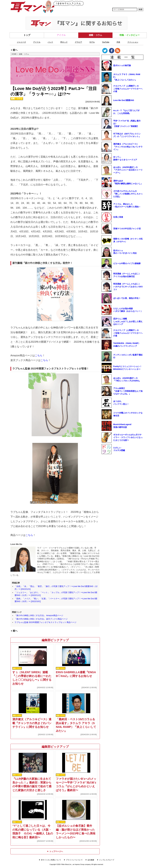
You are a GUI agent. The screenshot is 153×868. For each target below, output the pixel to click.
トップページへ (55, 851)
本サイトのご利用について (51, 860)
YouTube (106, 42)
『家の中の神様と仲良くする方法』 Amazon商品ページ (39, 615)
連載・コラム (95, 35)
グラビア (78, 42)
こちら (39, 355)
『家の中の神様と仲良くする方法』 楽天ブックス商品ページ (41, 619)
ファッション (133, 42)
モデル (92, 42)
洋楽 (118, 42)
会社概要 (91, 860)
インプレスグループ (107, 860)
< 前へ (14, 50)
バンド (50, 42)
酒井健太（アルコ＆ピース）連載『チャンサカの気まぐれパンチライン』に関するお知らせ (32, 723)
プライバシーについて (74, 860)
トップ (27, 35)
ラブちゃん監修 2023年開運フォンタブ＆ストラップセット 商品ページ (45, 622)
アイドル (61, 35)
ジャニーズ (21, 42)
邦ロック (64, 42)
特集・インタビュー (130, 35)
